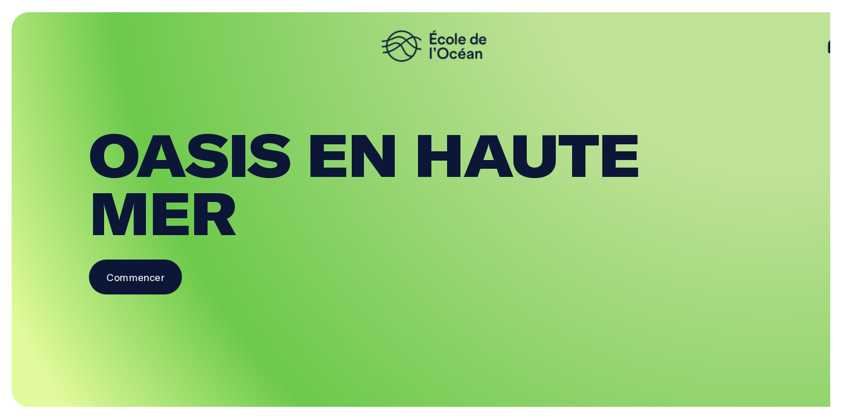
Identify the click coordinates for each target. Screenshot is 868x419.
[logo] (434, 46)
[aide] (835, 46)
